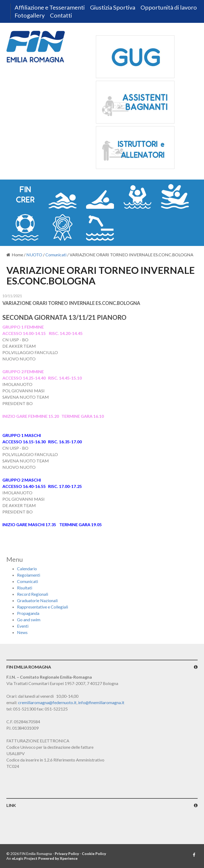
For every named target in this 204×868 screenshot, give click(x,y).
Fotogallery (30, 15)
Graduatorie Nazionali (37, 600)
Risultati (25, 588)
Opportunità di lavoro (169, 7)
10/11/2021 (12, 296)
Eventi (23, 626)
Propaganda (28, 613)
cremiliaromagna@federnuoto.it (47, 702)
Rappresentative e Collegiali (42, 607)
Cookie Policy (94, 854)
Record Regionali (33, 594)
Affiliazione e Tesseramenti (50, 7)
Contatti (61, 15)
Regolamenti (29, 575)
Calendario (27, 569)
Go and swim (29, 620)
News (22, 632)
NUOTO (34, 255)
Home (15, 255)
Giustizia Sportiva (113, 7)
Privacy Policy (67, 854)
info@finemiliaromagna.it (101, 702)
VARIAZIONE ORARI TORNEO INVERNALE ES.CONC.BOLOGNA (71, 303)
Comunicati (56, 255)
